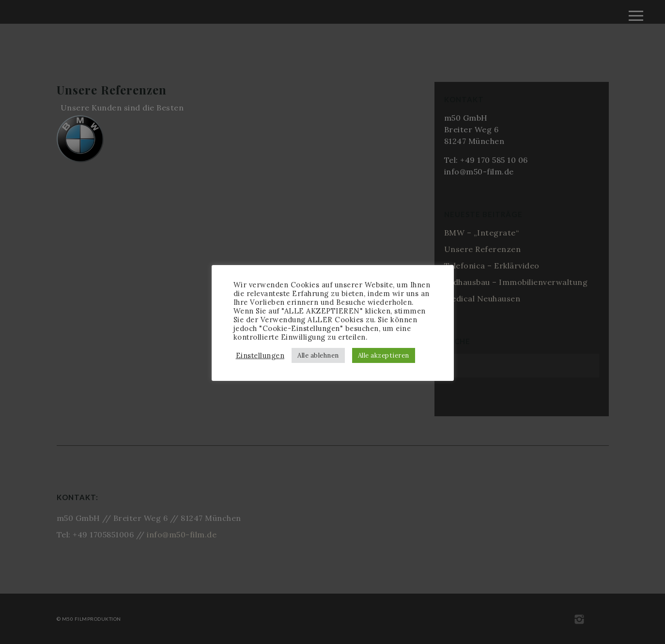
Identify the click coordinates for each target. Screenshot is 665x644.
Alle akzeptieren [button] (384, 355)
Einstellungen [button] (260, 356)
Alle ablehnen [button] (318, 355)
